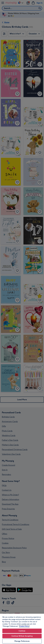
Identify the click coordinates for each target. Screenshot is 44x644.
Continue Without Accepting (22, 636)
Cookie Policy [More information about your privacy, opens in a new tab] (24, 626)
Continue (22, 631)
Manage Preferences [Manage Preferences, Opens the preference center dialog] (22, 641)
